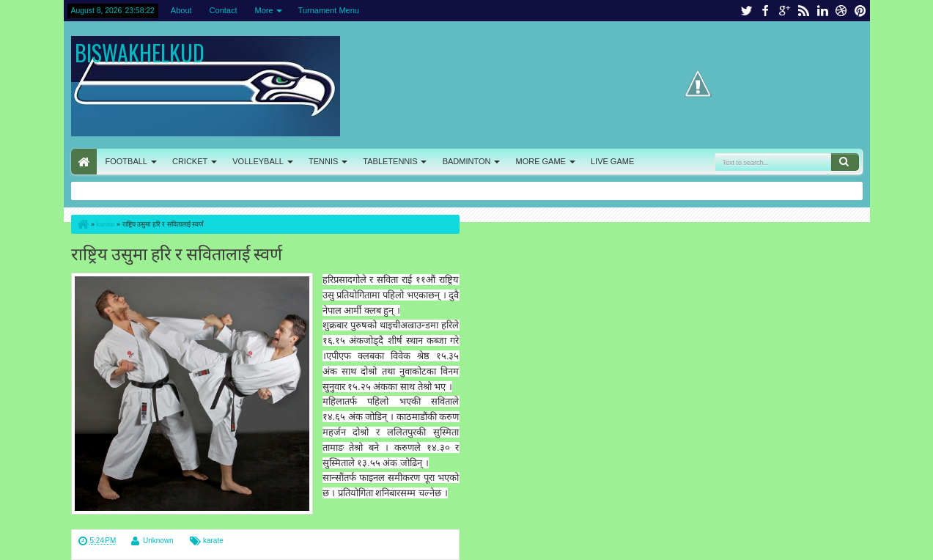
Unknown (158, 541)
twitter (746, 11)
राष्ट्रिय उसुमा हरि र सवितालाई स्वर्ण (177, 253)
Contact (224, 10)
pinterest (860, 11)
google (784, 11)
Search (845, 162)
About (181, 10)
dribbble (841, 11)
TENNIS (323, 161)
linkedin (822, 11)
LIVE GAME (612, 161)
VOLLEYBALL (258, 161)
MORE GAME (541, 161)
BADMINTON (467, 161)
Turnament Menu (329, 10)
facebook (765, 11)
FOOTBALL (126, 161)
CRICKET (190, 161)
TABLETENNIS (390, 161)
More (264, 10)
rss (803, 11)
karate (213, 541)
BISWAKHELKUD (140, 52)
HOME (84, 162)
